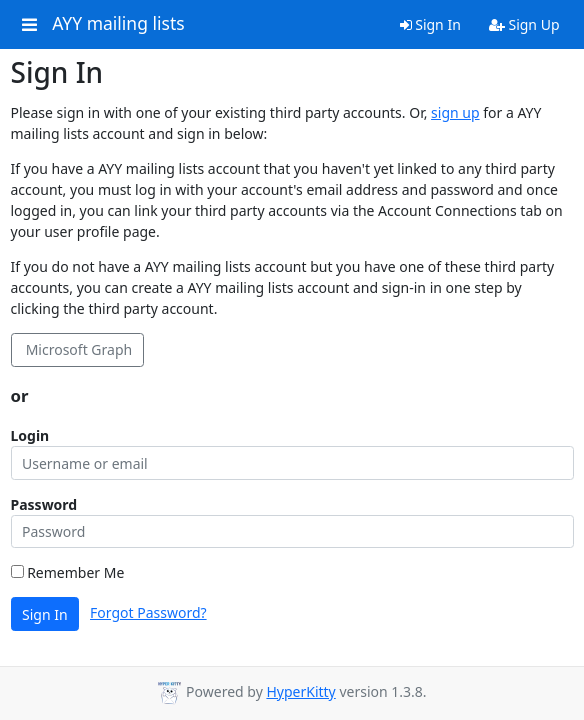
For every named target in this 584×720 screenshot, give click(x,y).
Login (30, 435)
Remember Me (68, 572)
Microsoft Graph (77, 349)
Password (44, 504)
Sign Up (524, 24)
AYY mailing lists (118, 24)
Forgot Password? (148, 612)
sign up (455, 112)
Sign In (430, 24)
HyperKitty (300, 691)
